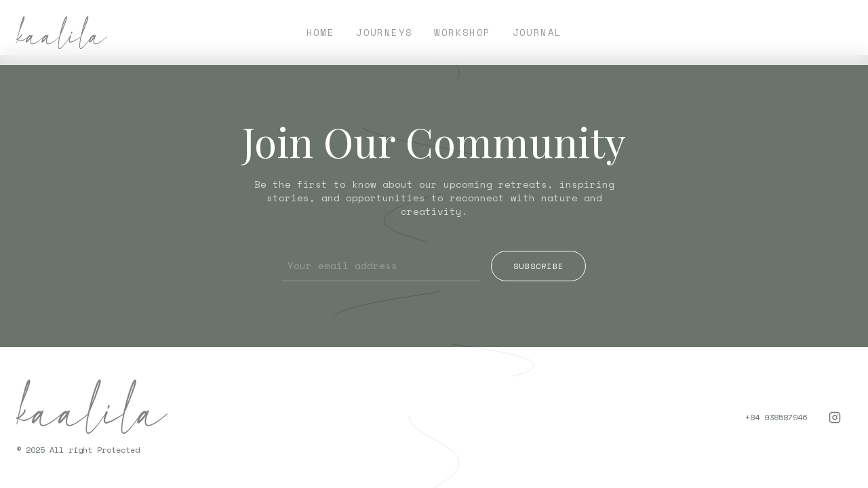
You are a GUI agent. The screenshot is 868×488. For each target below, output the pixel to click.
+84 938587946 (776, 418)
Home (321, 33)
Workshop (462, 33)
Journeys (384, 33)
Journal (537, 33)
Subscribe (538, 266)
